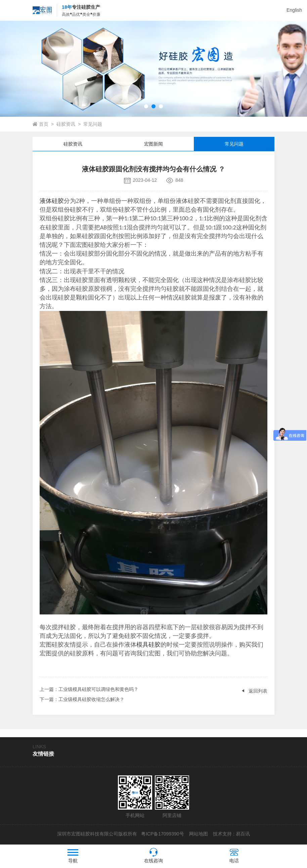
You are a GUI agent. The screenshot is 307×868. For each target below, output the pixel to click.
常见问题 (93, 124)
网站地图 (199, 834)
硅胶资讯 (66, 124)
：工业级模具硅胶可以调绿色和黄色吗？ (89, 689)
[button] (146, 106)
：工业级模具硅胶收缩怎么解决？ (82, 699)
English (294, 10)
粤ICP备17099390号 (162, 834)
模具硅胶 (148, 645)
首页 (44, 124)
